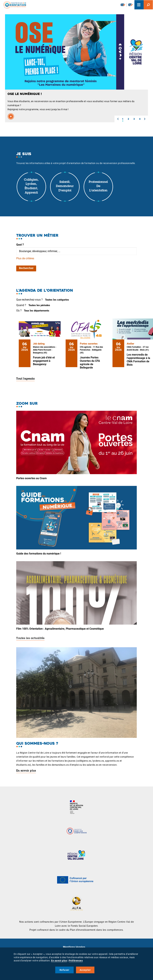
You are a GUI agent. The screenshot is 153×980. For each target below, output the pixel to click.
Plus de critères (25, 258)
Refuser (64, 970)
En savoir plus (26, 771)
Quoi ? (20, 245)
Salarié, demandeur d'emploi (65, 186)
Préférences (76, 961)
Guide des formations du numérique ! (39, 554)
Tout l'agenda (25, 379)
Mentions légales (74, 947)
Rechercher (26, 268)
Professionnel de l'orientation (98, 186)
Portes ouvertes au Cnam (31, 478)
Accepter (85, 970)
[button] (118, 119)
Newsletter (123, 5)
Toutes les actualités (30, 638)
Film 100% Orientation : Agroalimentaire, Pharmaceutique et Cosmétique (60, 629)
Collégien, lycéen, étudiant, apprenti (31, 186)
